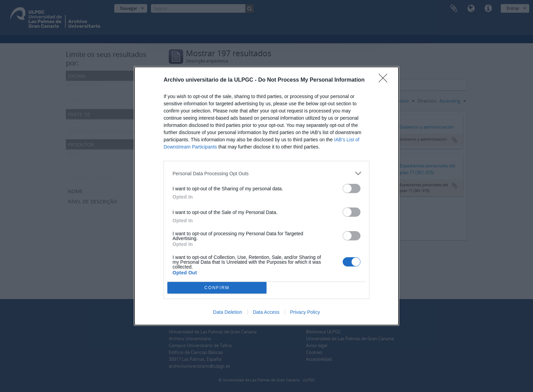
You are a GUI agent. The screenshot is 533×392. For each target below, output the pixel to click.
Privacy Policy (305, 312)
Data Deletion (228, 312)
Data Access (266, 312)
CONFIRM (217, 288)
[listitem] (266, 173)
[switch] (352, 188)
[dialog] (266, 196)
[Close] (385, 80)
